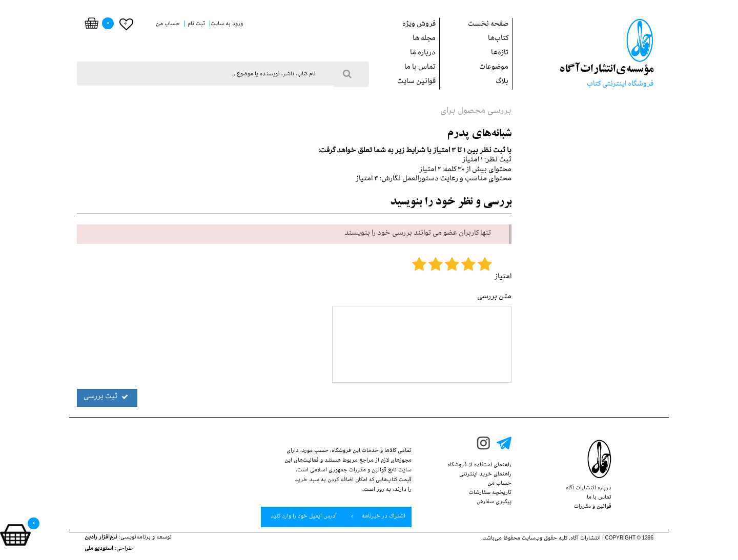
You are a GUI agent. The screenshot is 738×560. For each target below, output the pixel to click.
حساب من (499, 484)
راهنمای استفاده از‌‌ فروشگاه (479, 466)
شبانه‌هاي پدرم (479, 134)
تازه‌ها (500, 54)
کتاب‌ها (498, 39)
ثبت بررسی (106, 397)
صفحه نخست (488, 25)
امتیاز (503, 277)
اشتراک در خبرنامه (378, 516)
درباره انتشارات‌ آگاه (589, 489)
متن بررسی (494, 297)
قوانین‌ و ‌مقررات (593, 507)
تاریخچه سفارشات (490, 493)
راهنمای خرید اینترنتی (485, 475)
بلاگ (502, 82)
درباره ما (423, 54)
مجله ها (424, 39)
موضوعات (494, 68)
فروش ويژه (419, 25)
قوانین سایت (416, 82)
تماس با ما (420, 68)
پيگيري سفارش (494, 503)
